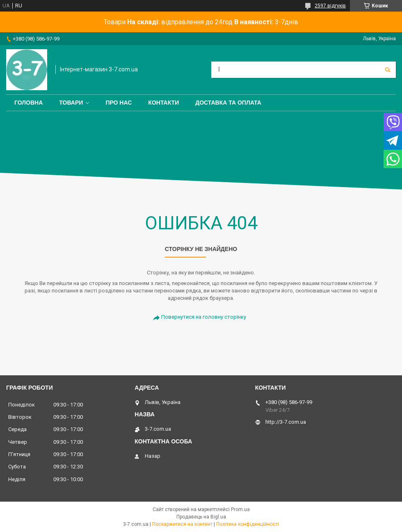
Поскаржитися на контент (182, 524)
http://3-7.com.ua (286, 422)
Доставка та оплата (228, 103)
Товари (71, 103)
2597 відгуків (330, 6)
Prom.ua (240, 509)
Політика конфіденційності (248, 524)
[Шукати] (388, 70)
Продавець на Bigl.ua (201, 517)
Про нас (119, 103)
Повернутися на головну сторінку (204, 317)
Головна (29, 103)
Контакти (163, 103)
